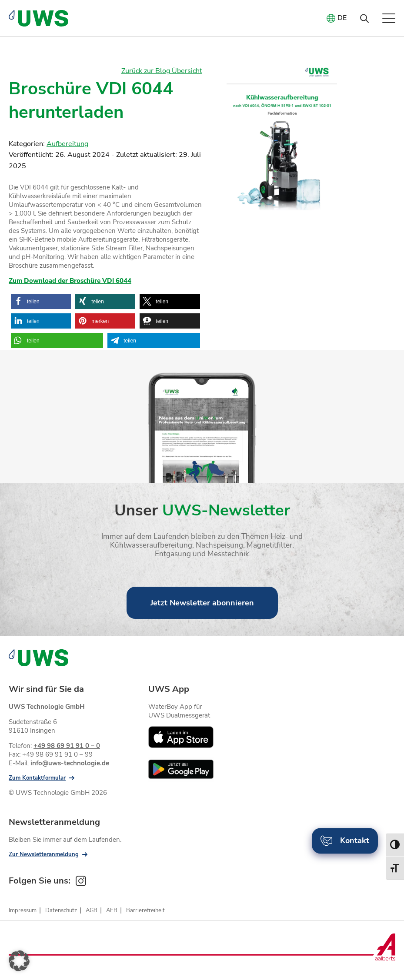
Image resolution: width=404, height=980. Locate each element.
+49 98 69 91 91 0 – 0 (67, 746)
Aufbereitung (67, 144)
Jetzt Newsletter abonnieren (202, 603)
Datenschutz (61, 910)
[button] (41, 301)
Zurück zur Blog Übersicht (162, 71)
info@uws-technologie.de (70, 763)
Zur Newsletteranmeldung (44, 854)
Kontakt (345, 841)
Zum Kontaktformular (37, 778)
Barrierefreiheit (145, 910)
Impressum (23, 910)
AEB (112, 910)
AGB (92, 910)
